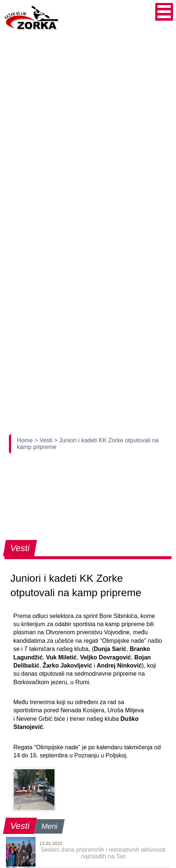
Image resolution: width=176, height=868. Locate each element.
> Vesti (44, 440)
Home (26, 440)
